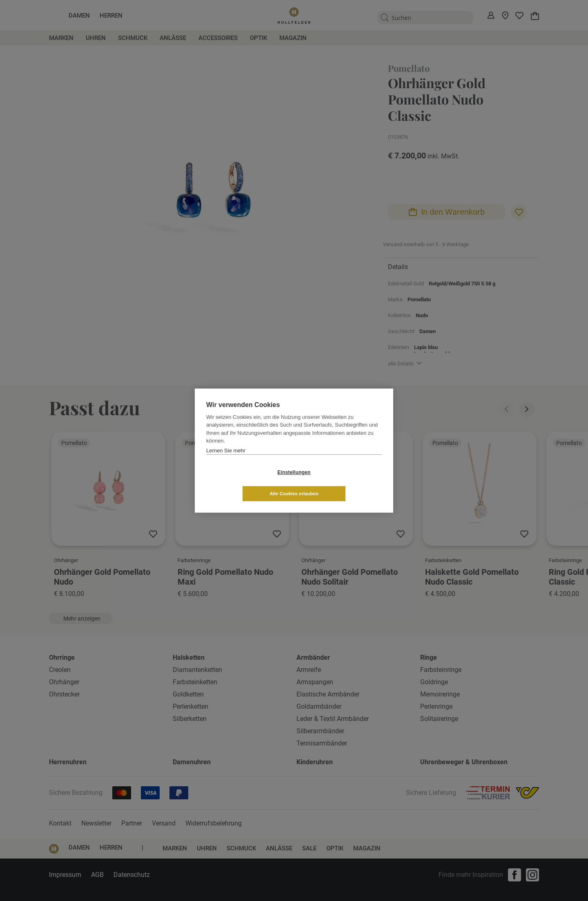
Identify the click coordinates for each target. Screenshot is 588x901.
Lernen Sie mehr (226, 461)
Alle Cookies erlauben (342, 483)
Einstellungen (245, 483)
